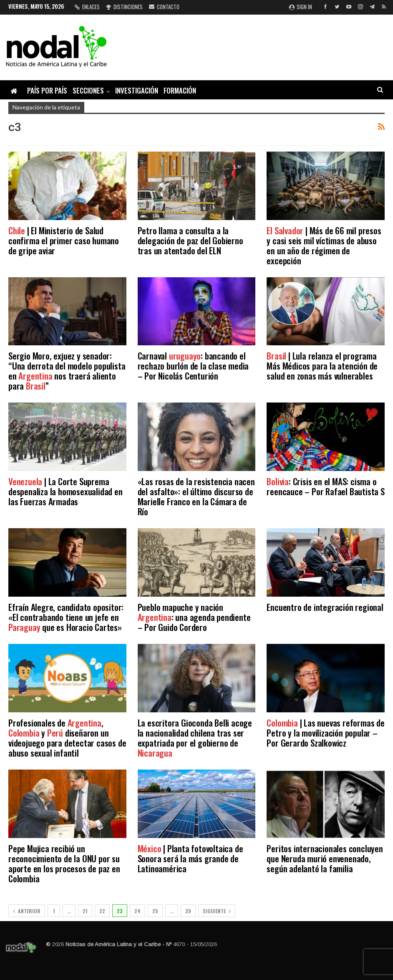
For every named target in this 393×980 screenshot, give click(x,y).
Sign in (301, 7)
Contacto (164, 7)
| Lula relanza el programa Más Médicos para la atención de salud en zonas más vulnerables (322, 366)
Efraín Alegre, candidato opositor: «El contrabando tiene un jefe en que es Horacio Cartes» (66, 617)
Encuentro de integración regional (325, 607)
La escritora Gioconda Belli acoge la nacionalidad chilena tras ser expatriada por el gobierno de (195, 738)
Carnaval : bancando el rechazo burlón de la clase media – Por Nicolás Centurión (193, 366)
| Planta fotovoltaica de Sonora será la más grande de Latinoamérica (190, 858)
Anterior (27, 911)
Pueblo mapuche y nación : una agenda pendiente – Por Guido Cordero (194, 617)
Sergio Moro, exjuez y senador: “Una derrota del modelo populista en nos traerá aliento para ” (67, 371)
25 (155, 911)
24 (137, 911)
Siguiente (217, 911)
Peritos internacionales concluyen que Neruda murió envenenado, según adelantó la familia (325, 858)
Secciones (88, 90)
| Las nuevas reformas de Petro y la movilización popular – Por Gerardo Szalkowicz (325, 733)
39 (188, 911)
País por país (47, 90)
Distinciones (124, 7)
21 (85, 911)
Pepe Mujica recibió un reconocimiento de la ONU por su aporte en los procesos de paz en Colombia (64, 863)
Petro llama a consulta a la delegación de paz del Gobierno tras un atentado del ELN (190, 240)
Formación (180, 90)
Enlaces (87, 7)
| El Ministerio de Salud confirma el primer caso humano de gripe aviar (64, 240)
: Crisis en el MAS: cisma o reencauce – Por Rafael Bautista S (325, 486)
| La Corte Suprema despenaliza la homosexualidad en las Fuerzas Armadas (65, 491)
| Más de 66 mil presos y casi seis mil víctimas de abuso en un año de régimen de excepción (324, 245)
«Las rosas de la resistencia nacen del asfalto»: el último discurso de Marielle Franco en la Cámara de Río (196, 496)
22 (102, 911)
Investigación (137, 90)
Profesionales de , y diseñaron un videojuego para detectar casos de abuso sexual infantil (67, 738)
